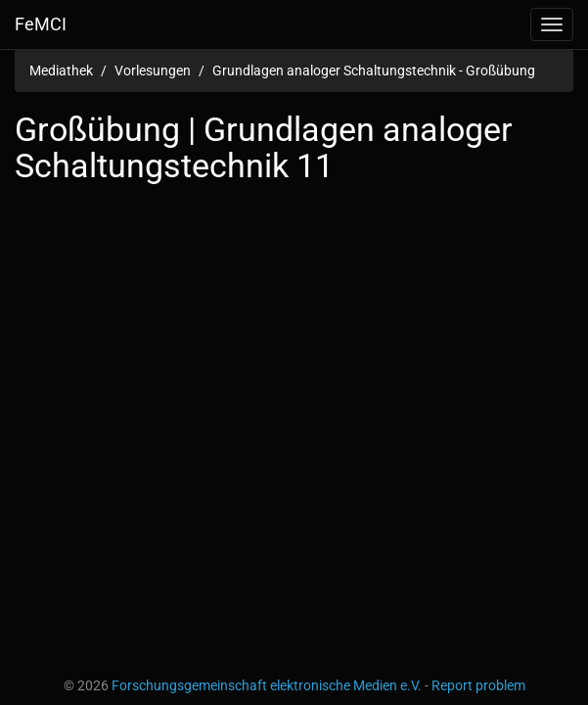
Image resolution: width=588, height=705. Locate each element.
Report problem (478, 685)
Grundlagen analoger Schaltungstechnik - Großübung (374, 70)
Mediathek (61, 70)
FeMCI (41, 24)
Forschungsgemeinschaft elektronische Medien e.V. (267, 685)
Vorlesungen (153, 70)
